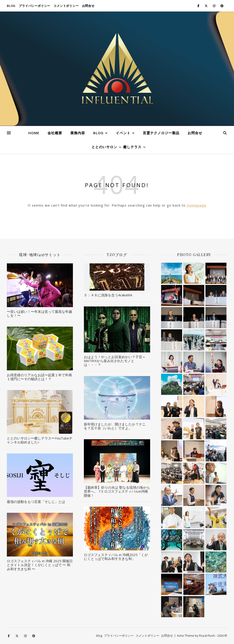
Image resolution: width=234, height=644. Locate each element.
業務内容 (78, 133)
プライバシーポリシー (35, 6)
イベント (123, 133)
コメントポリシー (66, 6)
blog (11, 6)
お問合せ (88, 6)
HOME (34, 133)
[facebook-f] (199, 6)
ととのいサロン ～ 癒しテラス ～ (119, 147)
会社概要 (55, 133)
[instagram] (214, 6)
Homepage (197, 205)
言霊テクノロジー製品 (161, 133)
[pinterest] (222, 6)
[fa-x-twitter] (206, 6)
